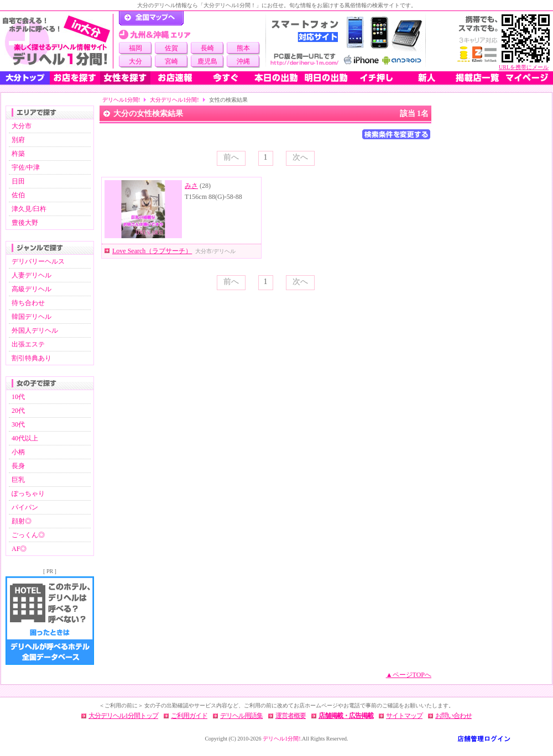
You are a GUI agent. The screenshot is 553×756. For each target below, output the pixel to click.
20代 (18, 411)
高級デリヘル (32, 289)
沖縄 (243, 61)
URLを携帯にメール (524, 67)
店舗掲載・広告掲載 (346, 716)
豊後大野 (25, 223)
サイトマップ (404, 716)
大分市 (22, 126)
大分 (135, 61)
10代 (18, 397)
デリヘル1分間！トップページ (151, 18)
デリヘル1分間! (121, 100)
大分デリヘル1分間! (174, 100)
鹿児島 (207, 61)
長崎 (207, 48)
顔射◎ (22, 521)
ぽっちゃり (28, 494)
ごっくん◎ (28, 535)
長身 (18, 466)
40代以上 (25, 438)
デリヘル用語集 (241, 716)
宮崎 (171, 61)
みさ (191, 186)
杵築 (18, 154)
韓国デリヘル (32, 317)
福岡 (135, 48)
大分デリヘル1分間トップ (123, 716)
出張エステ (28, 344)
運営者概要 (291, 716)
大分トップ (25, 78)
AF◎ (19, 549)
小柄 (18, 452)
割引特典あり (32, 358)
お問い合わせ (453, 716)
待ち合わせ (28, 303)
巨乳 (18, 480)
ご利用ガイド (189, 716)
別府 (18, 140)
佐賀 (171, 48)
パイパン (25, 507)
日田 (18, 181)
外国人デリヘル (35, 330)
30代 (18, 424)
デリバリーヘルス (38, 261)
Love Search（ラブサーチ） (152, 251)
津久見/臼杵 (29, 209)
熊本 (243, 48)
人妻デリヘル (32, 275)
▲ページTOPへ (409, 675)
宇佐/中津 (26, 167)
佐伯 (18, 195)
